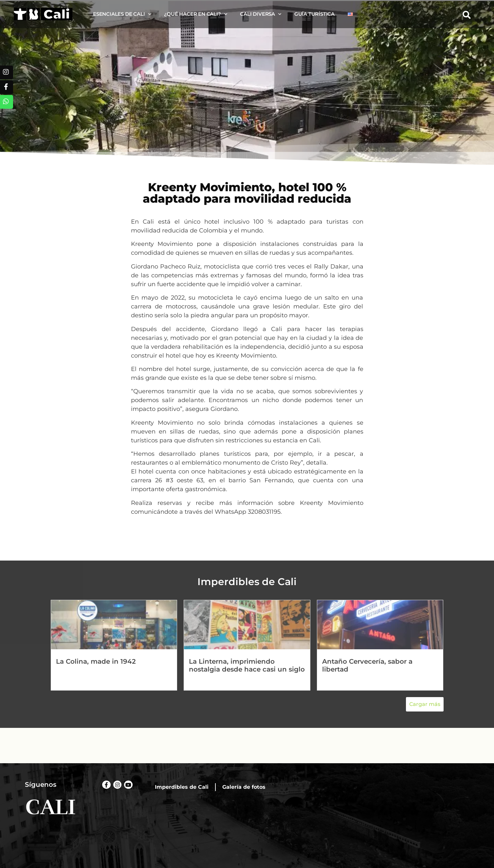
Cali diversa (260, 14)
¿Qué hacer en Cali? (195, 14)
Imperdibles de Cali (182, 787)
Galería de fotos (244, 787)
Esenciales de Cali (122, 14)
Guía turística (314, 14)
